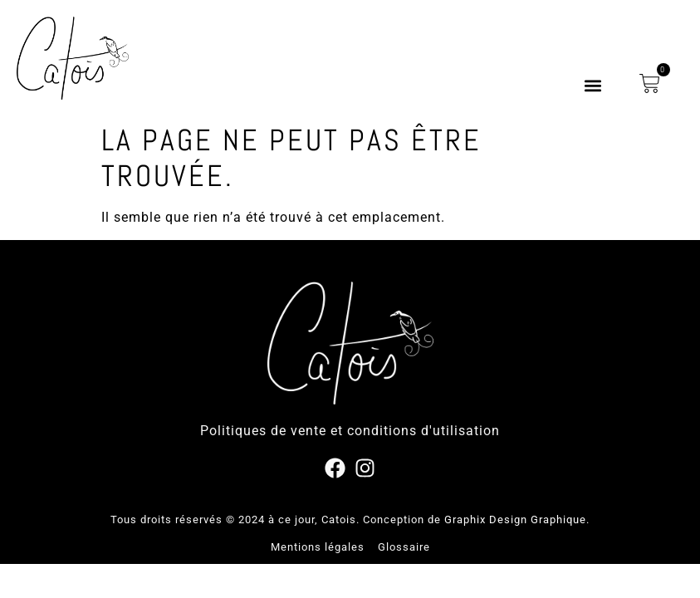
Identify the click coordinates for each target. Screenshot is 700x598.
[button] (592, 86)
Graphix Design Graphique (515, 520)
